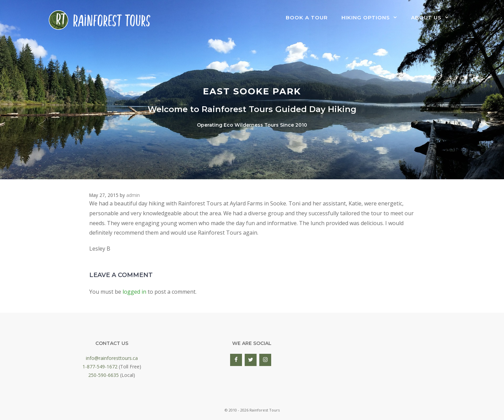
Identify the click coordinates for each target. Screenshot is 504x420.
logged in (134, 292)
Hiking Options (373, 18)
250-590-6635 (104, 375)
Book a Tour (307, 17)
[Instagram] (265, 360)
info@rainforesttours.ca (112, 358)
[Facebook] (236, 360)
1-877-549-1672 (100, 367)
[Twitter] (251, 360)
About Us (433, 18)
